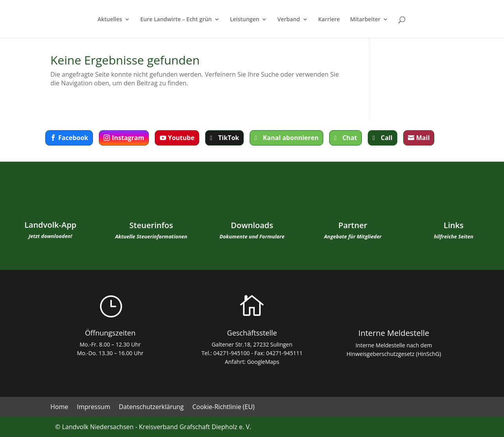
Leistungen (245, 20)
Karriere (329, 20)
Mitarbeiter (365, 20)
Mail (423, 138)
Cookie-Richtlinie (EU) (224, 407)
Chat (349, 138)
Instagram (128, 138)
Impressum (93, 407)
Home (59, 407)
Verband (289, 20)
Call (387, 138)
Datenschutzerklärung (151, 407)
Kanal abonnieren (291, 138)
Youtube (181, 138)
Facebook (73, 138)
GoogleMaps (263, 362)
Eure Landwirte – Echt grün (176, 20)
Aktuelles (110, 20)
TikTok (229, 138)
